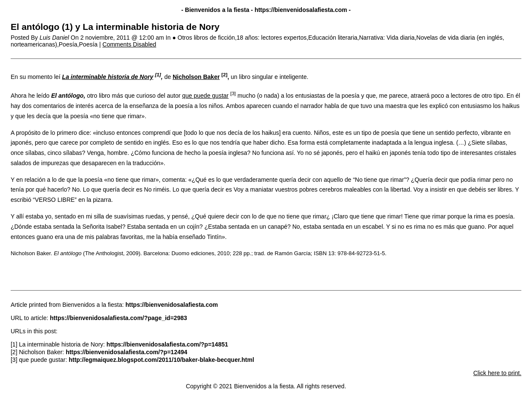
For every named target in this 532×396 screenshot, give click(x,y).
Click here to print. (497, 373)
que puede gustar (205, 96)
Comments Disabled (129, 44)
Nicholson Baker (196, 77)
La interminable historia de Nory (108, 77)
